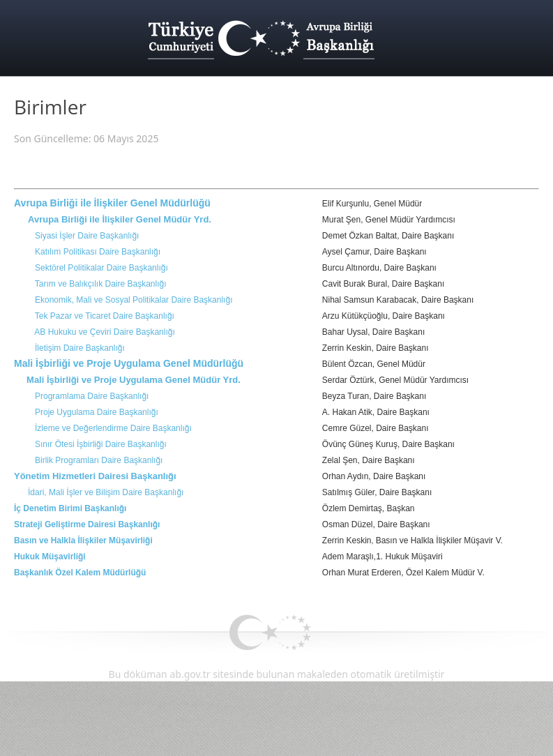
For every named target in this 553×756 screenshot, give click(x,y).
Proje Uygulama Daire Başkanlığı (97, 412)
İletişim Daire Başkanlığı (80, 348)
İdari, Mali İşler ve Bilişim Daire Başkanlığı (106, 492)
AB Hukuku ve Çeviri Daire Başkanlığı (104, 332)
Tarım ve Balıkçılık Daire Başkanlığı (101, 284)
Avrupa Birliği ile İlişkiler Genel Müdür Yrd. (120, 219)
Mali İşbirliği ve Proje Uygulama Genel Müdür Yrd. (134, 380)
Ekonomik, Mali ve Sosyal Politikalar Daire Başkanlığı (134, 300)
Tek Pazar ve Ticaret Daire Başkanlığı (105, 316)
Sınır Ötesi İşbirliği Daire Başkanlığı (101, 444)
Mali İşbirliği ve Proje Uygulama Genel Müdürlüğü (129, 363)
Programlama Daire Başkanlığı (92, 396)
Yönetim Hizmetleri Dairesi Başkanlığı (95, 476)
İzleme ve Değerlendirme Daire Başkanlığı (113, 428)
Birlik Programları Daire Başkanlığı (99, 460)
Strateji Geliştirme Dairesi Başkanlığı (87, 524)
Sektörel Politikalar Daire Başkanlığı (101, 268)
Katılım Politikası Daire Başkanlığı (98, 252)
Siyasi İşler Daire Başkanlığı (87, 236)
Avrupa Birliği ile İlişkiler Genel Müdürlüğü (112, 203)
